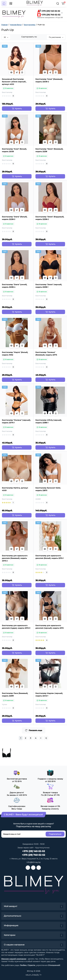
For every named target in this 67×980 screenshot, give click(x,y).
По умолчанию (56, 37)
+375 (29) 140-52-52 (49, 11)
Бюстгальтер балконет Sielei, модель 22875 (48, 489)
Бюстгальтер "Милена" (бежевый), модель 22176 (46, 354)
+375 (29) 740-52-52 (49, 15)
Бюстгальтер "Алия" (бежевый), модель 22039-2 (49, 80)
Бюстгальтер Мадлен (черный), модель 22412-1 (49, 695)
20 (6, 37)
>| (46, 738)
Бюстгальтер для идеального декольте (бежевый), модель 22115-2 (15, 558)
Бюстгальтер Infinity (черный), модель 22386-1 (49, 421)
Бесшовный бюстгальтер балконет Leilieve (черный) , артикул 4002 (14, 82)
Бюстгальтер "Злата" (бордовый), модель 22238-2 (50, 218)
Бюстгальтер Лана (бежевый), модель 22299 (15, 695)
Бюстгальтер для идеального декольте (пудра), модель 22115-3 (16, 627)
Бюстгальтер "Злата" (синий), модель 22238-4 (14, 286)
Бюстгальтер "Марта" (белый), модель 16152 (15, 354)
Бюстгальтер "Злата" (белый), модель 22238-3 (15, 218)
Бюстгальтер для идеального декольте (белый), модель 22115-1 (50, 557)
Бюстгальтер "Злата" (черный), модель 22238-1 (49, 286)
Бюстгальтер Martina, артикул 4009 (15, 489)
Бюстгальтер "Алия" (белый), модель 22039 (14, 150)
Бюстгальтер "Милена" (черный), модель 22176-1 (16, 421)
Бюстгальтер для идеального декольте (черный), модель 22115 (49, 627)
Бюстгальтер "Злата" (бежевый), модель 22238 (49, 150)
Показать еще (34, 730)
